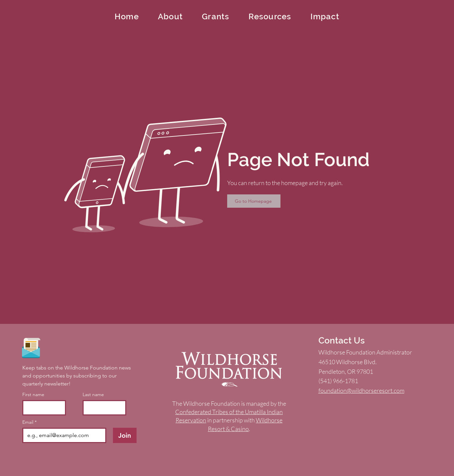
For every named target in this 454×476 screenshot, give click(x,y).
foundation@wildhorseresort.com (361, 390)
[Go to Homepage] (254, 201)
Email (29, 422)
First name (33, 395)
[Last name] (102, 408)
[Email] (62, 435)
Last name (93, 395)
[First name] (42, 408)
